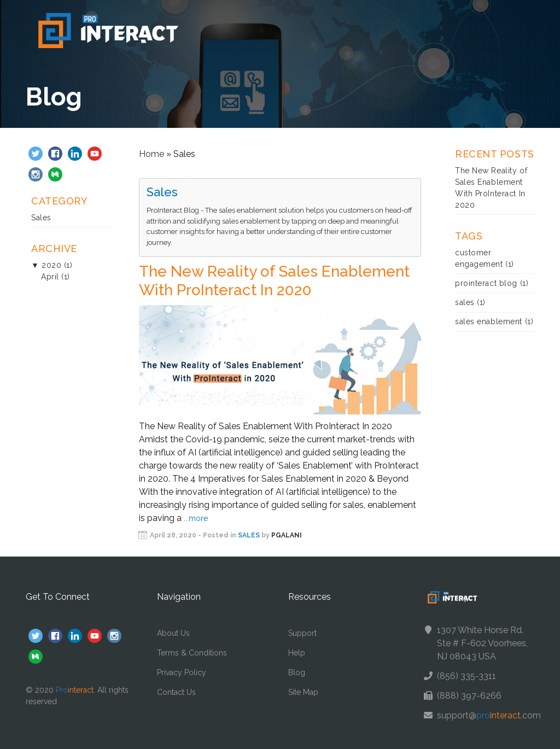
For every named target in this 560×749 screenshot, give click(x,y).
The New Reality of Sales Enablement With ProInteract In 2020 (274, 281)
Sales (41, 218)
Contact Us (176, 692)
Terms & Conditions (192, 653)
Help (297, 653)
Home (151, 154)
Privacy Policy (182, 672)
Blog (297, 672)
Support (302, 633)
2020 (51, 265)
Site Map (303, 692)
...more (196, 518)
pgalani (287, 535)
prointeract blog (486, 283)
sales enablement (489, 321)
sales (465, 302)
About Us (173, 633)
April (50, 277)
